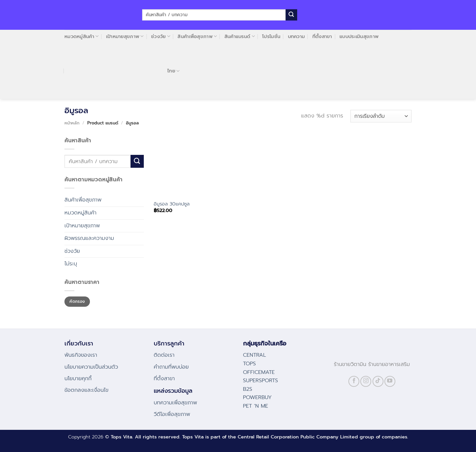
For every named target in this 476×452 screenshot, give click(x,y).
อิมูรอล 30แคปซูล (172, 204)
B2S (248, 389)
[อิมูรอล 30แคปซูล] (183, 166)
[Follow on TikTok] (378, 381)
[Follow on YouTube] (390, 381)
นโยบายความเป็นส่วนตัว (91, 367)
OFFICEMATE (259, 372)
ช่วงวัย (161, 36)
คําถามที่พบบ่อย (171, 367)
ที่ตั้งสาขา (322, 36)
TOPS (249, 364)
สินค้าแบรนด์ (240, 36)
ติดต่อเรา (164, 355)
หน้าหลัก (72, 123)
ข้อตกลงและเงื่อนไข (86, 390)
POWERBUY (257, 397)
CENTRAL (255, 355)
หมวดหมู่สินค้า (81, 36)
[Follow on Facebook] (354, 381)
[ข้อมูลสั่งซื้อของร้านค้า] (381, 116)
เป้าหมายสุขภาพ (125, 36)
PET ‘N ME (256, 406)
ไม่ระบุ (71, 264)
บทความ (297, 36)
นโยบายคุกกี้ (78, 379)
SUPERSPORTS (260, 381)
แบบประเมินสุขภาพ (359, 36)
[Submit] (291, 15)
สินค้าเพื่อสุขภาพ (197, 36)
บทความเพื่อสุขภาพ (175, 403)
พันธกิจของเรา (81, 355)
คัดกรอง (77, 301)
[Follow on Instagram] (366, 381)
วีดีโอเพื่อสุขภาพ (172, 414)
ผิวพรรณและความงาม (89, 238)
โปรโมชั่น (271, 36)
